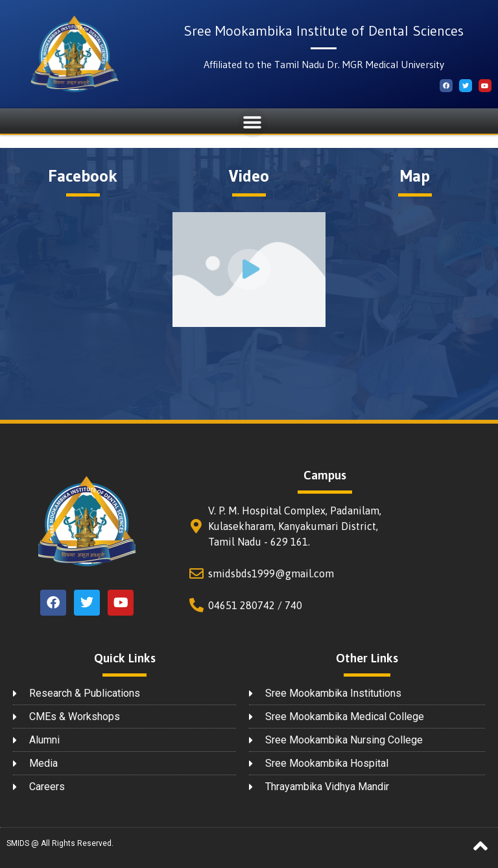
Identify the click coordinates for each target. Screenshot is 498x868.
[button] (253, 123)
